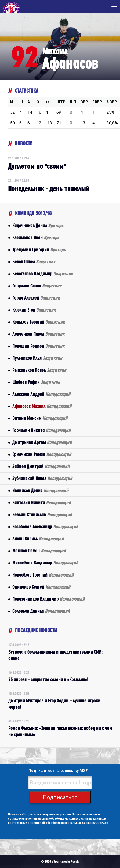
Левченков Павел (38, 334)
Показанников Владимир (48, 599)
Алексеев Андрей (41, 394)
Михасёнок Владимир (45, 563)
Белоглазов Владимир (43, 274)
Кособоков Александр (45, 527)
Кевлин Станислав (42, 515)
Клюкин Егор (34, 310)
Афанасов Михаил (42, 406)
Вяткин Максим (40, 418)
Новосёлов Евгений (43, 575)
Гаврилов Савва (37, 286)
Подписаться (60, 797)
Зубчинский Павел (42, 478)
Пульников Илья (37, 358)
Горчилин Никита (41, 430)
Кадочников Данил (38, 225)
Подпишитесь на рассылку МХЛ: (59, 771)
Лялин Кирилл (38, 539)
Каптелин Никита (42, 503)
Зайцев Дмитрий (41, 466)
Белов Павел (34, 262)
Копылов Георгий (39, 322)
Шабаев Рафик (36, 382)
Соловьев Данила (41, 611)
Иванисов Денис (40, 490)
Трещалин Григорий (39, 250)
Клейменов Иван (36, 238)
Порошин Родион (38, 346)
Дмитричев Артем (42, 442)
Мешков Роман (39, 551)
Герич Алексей (36, 298)
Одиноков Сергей (41, 587)
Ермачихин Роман (42, 454)
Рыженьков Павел (39, 370)
